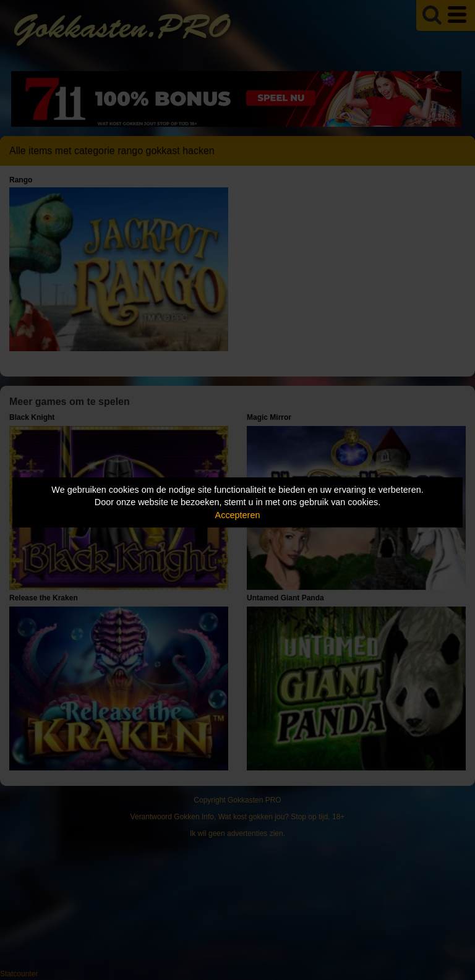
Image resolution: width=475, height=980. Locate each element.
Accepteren (238, 515)
